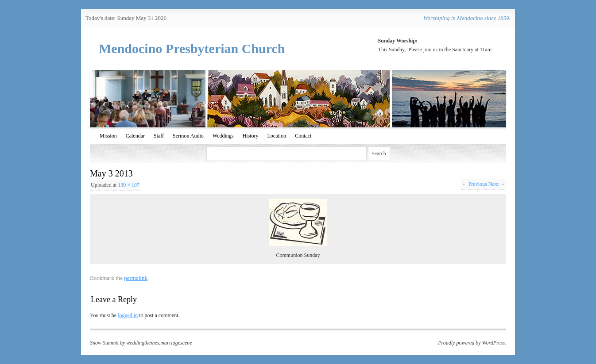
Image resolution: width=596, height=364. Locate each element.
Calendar (135, 136)
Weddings (223, 136)
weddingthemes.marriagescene (159, 343)
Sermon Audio (188, 136)
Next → (497, 184)
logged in (128, 315)
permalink (136, 278)
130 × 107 (129, 185)
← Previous (474, 184)
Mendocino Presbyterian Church (192, 48)
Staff (159, 136)
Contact (303, 136)
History (250, 136)
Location (277, 136)
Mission (108, 136)
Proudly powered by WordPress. (472, 343)
